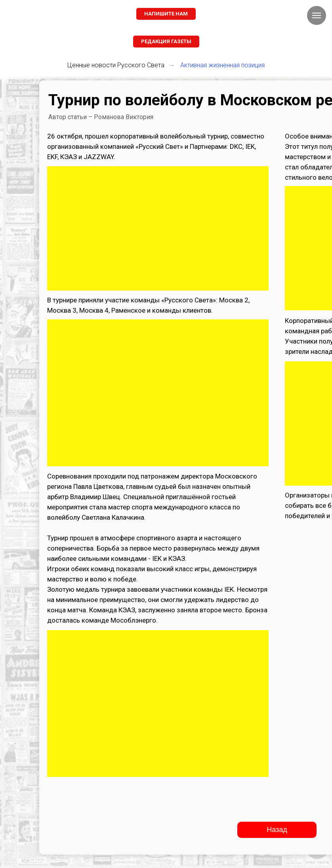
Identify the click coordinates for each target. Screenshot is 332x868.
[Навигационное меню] (317, 15)
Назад (277, 830)
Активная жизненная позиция (222, 65)
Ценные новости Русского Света (116, 65)
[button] (166, 14)
